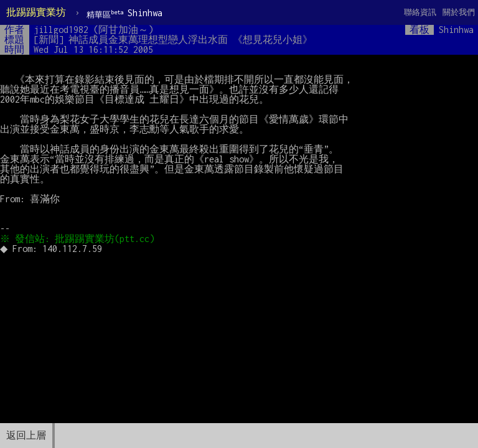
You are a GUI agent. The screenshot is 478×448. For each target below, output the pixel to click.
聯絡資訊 (420, 12)
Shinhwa (124, 13)
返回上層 (26, 435)
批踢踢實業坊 (36, 12)
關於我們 (459, 12)
